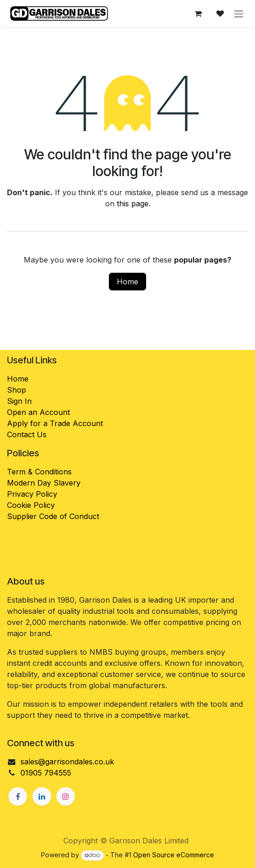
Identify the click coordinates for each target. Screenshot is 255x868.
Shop (17, 390)
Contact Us (27, 434)
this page (133, 204)
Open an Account (38, 412)
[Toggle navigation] (239, 13)
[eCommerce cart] (198, 13)
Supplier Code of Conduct (53, 516)
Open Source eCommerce (174, 855)
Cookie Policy (31, 505)
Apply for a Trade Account (55, 423)
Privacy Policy (32, 494)
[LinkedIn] (42, 796)
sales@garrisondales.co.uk (67, 762)
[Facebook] (18, 796)
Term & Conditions (39, 472)
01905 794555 (46, 773)
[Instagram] (66, 796)
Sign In (19, 401)
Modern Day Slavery (45, 483)
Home (127, 282)
